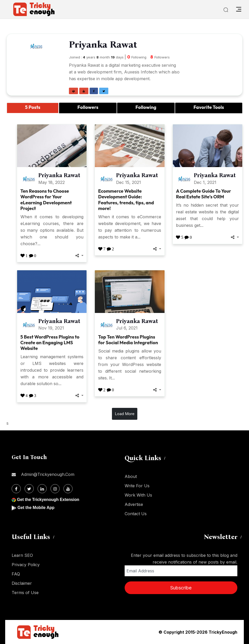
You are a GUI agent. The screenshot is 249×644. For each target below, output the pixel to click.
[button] (73, 91)
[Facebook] (16, 489)
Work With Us (138, 495)
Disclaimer (22, 583)
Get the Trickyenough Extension (49, 500)
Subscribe (181, 588)
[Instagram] (55, 489)
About (131, 476)
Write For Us (137, 486)
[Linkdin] (42, 489)
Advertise (134, 504)
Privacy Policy (26, 565)
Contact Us (136, 514)
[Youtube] (68, 489)
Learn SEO (22, 555)
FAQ (16, 574)
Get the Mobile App (36, 508)
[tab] (33, 108)
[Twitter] (29, 489)
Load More (125, 414)
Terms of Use (25, 593)
